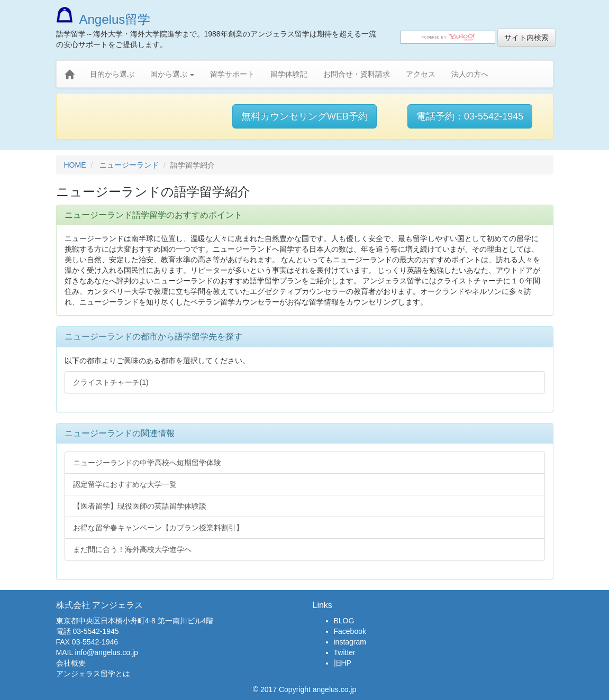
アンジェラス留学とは (93, 674)
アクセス (421, 74)
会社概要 (71, 663)
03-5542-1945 (96, 631)
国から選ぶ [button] (172, 74)
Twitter (345, 652)
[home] (69, 75)
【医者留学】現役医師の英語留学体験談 (140, 506)
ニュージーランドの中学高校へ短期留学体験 (147, 463)
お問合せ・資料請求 (357, 74)
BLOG (344, 621)
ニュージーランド (129, 165)
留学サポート (232, 74)
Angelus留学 (103, 19)
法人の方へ (470, 74)
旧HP (343, 663)
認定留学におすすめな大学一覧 (125, 484)
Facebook (350, 631)
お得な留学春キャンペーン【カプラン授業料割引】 (158, 528)
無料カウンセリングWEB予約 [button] (304, 116)
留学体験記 (289, 74)
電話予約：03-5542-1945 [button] (470, 116)
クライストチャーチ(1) (111, 382)
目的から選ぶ (112, 74)
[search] (448, 37)
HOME (75, 165)
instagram (350, 642)
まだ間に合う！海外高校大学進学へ (132, 549)
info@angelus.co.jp (107, 652)
